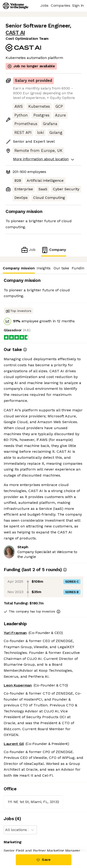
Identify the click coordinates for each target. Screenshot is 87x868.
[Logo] (16, 6)
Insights (44, 268)
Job (28, 250)
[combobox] (6, 830)
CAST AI (15, 33)
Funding (79, 268)
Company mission (19, 268)
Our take (61, 268)
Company (54, 250)
